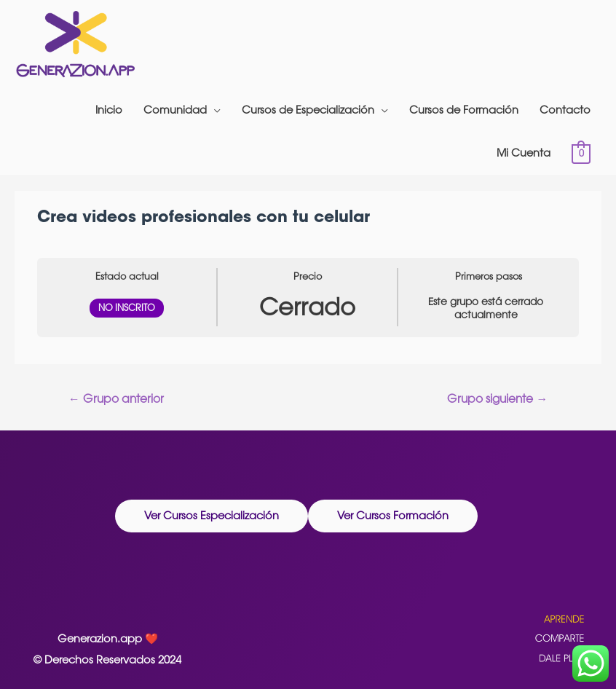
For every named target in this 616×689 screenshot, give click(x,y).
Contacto (565, 110)
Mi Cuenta (524, 153)
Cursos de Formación (464, 110)
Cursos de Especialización (308, 110)
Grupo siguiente (497, 398)
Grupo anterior (116, 398)
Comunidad (175, 110)
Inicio (109, 110)
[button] (212, 516)
